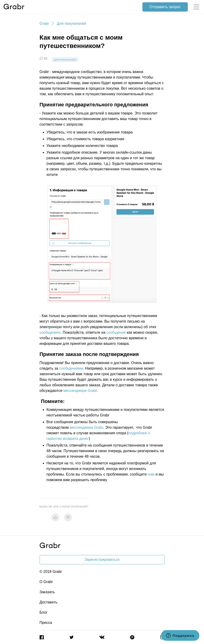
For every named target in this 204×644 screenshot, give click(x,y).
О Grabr (46, 582)
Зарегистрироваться (102, 560)
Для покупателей (72, 24)
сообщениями (71, 368)
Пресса (46, 623)
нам (151, 474)
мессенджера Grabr (80, 391)
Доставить (49, 602)
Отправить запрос (165, 7)
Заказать (47, 592)
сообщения (116, 332)
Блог (44, 612)
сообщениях (50, 332)
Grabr (44, 24)
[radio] (55, 517)
